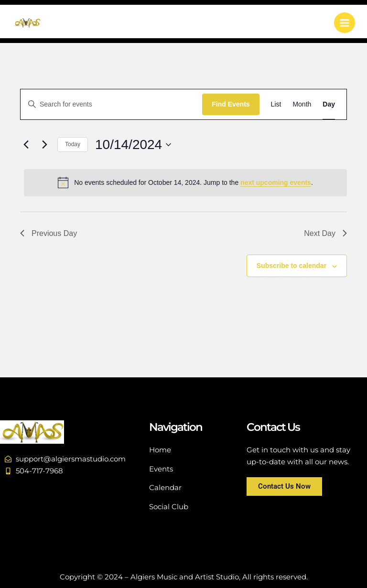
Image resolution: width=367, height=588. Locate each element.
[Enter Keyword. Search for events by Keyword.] (111, 104)
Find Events (231, 104)
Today (73, 144)
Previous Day (49, 233)
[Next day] (44, 145)
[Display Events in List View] (276, 104)
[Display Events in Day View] (329, 104)
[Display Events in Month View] (302, 104)
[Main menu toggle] (345, 23)
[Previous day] (26, 145)
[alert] (185, 182)
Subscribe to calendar (291, 266)
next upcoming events (276, 182)
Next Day (325, 233)
